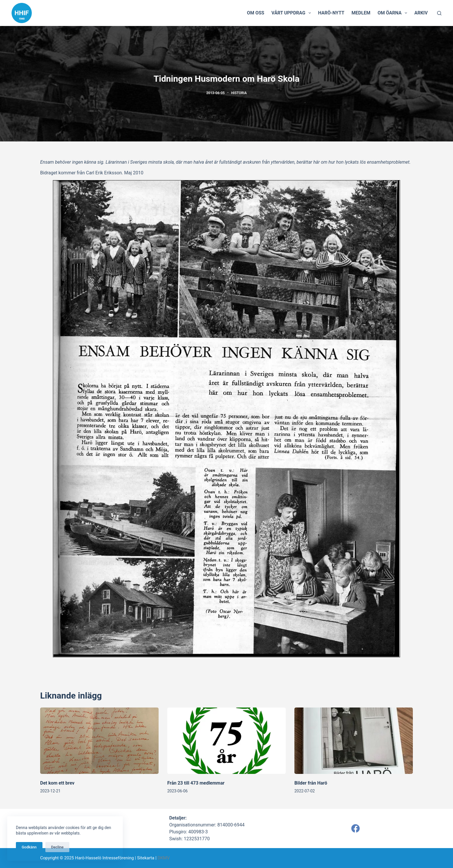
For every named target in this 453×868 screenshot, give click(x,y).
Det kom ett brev (57, 783)
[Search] (439, 13)
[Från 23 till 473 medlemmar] (226, 741)
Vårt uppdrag (292, 13)
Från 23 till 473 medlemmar (196, 783)
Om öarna (393, 13)
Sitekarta (146, 858)
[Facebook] (355, 828)
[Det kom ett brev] (99, 741)
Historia (239, 93)
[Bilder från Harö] (354, 741)
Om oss (256, 13)
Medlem (361, 13)
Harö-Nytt (331, 13)
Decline (57, 847)
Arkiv (421, 13)
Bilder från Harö (311, 783)
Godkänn (29, 847)
